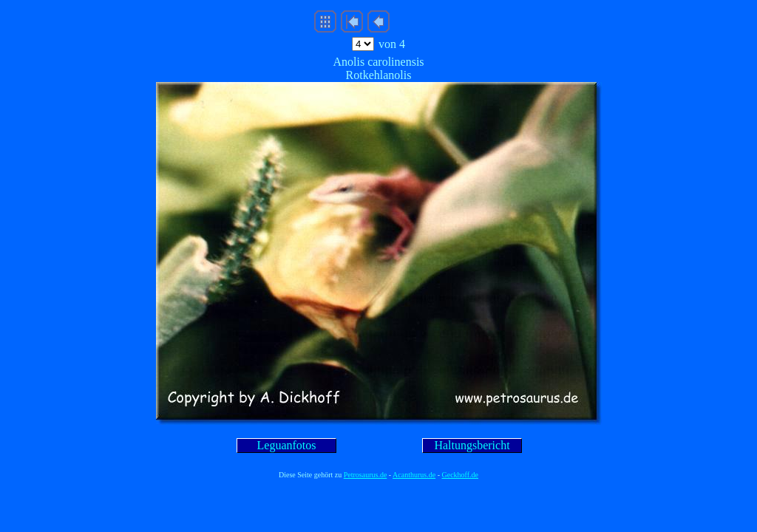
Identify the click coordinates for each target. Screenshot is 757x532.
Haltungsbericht (472, 445)
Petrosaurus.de (366, 475)
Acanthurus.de (414, 475)
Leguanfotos (287, 445)
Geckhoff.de (461, 475)
